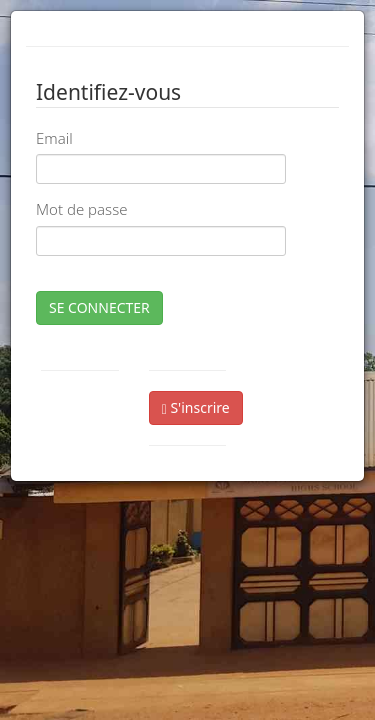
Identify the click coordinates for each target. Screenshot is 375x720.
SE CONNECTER (99, 307)
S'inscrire (196, 407)
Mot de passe (81, 209)
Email (54, 138)
